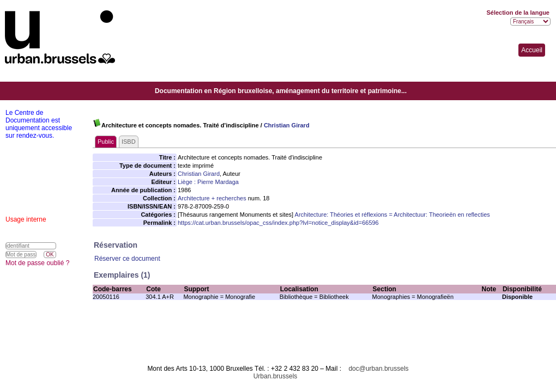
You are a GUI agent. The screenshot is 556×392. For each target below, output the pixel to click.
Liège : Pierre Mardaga (208, 182)
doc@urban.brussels (378, 369)
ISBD (129, 142)
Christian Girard (287, 125)
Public (106, 142)
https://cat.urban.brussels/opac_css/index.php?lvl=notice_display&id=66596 (278, 223)
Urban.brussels (276, 376)
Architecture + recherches (212, 198)
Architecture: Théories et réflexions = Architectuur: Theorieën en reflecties (392, 215)
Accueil (532, 50)
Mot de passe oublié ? (37, 263)
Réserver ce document (127, 259)
